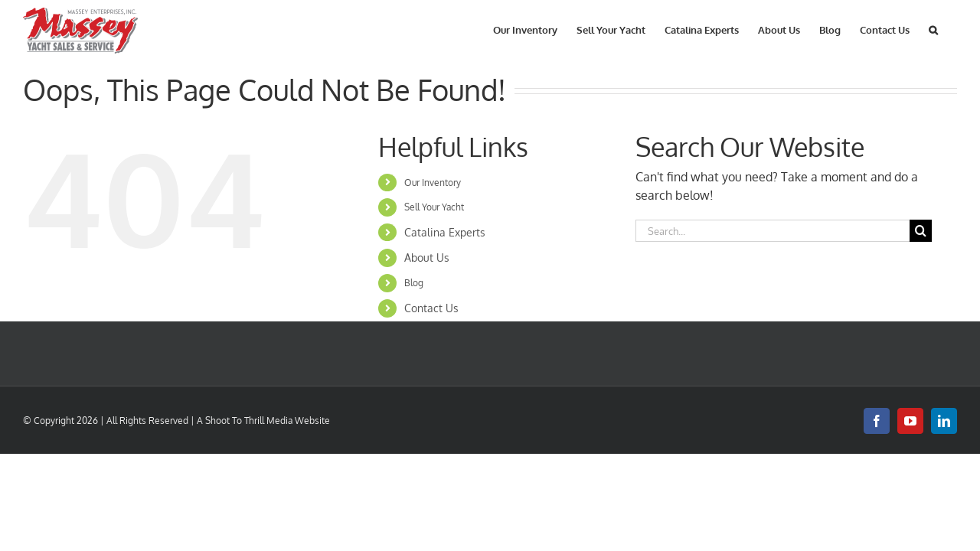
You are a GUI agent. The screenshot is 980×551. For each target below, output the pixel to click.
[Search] (921, 231)
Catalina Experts (445, 232)
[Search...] (773, 231)
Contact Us (431, 308)
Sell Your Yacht (434, 207)
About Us (427, 258)
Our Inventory (433, 183)
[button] (952, 29)
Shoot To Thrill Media (249, 421)
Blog (414, 283)
